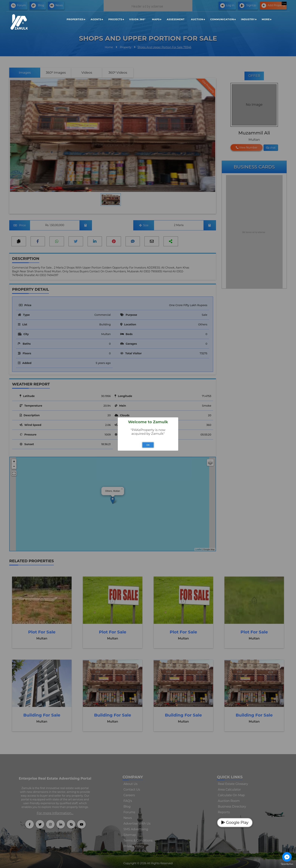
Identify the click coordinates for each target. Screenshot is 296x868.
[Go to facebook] (287, 857)
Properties (75, 19)
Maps (156, 19)
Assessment (176, 19)
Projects (115, 19)
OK (148, 445)
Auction (197, 19)
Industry (248, 19)
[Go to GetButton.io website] (287, 864)
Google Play (235, 822)
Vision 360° (137, 19)
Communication (222, 19)
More (266, 19)
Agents (96, 19)
